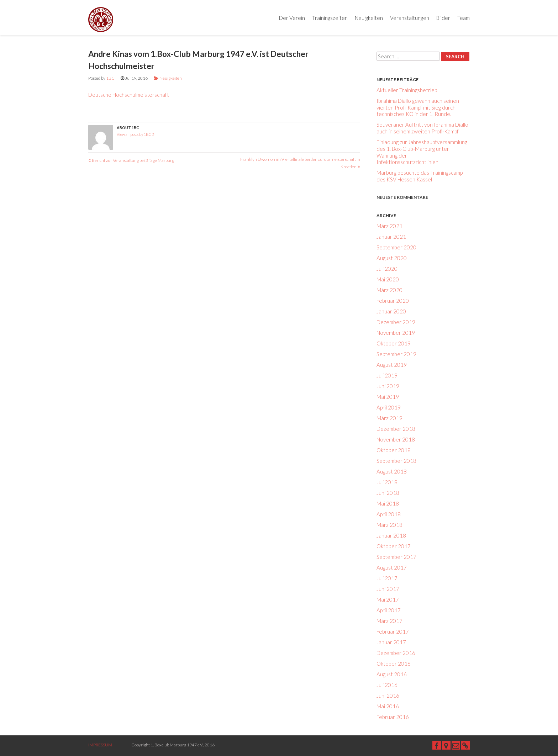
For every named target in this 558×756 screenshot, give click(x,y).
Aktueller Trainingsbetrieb (407, 90)
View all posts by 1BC (136, 134)
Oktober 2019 (394, 343)
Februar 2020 (393, 301)
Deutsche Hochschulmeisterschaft (129, 95)
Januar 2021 (391, 237)
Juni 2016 (388, 696)
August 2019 (392, 365)
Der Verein (292, 18)
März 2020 (389, 290)
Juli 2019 (387, 375)
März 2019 (389, 418)
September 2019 (396, 354)
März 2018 (389, 525)
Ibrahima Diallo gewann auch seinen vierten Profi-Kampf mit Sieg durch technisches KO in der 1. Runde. (418, 107)
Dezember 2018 (396, 429)
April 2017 (389, 610)
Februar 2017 (393, 631)
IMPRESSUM (100, 745)
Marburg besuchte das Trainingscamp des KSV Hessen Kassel (420, 176)
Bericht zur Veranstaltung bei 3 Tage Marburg (131, 160)
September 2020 (396, 247)
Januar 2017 (391, 642)
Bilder (443, 18)
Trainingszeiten (330, 18)
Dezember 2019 (396, 322)
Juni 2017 (388, 589)
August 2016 (392, 674)
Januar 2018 (391, 535)
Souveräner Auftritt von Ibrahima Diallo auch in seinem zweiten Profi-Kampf (422, 128)
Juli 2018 (387, 482)
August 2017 (392, 567)
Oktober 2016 (394, 664)
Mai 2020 (388, 279)
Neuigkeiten (369, 18)
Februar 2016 (393, 717)
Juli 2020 (387, 269)
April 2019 (389, 407)
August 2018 (392, 471)
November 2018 (396, 439)
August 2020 (392, 258)
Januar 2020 (391, 311)
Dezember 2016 (396, 653)
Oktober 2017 (394, 546)
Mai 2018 (388, 503)
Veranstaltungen (410, 18)
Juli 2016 (387, 685)
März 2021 (389, 226)
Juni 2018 (388, 493)
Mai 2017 (388, 599)
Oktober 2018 (394, 450)
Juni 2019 (388, 386)
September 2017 (396, 557)
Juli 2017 (387, 578)
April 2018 (389, 514)
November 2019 (396, 333)
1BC (110, 78)
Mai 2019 (388, 397)
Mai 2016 (388, 706)
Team (464, 18)
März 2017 (389, 621)
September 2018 (396, 461)
